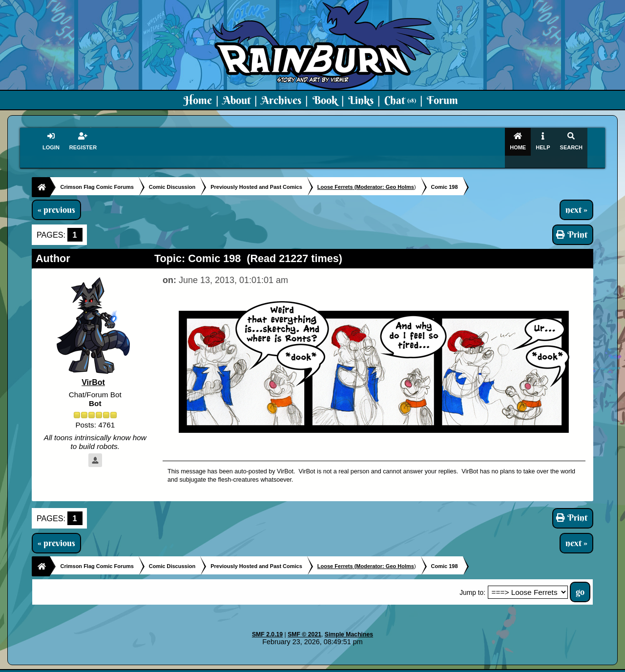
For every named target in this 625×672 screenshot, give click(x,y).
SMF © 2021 (304, 624)
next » (576, 199)
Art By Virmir (460, 665)
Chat (400, 100)
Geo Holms (400, 176)
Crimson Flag (342, 665)
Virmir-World (390, 665)
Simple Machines (349, 624)
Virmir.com (297, 665)
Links (361, 100)
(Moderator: (352, 176)
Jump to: (472, 582)
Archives (281, 100)
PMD (424, 665)
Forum (442, 100)
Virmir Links (507, 665)
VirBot (93, 372)
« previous (56, 199)
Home (198, 100)
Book (325, 100)
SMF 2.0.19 (267, 624)
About (237, 100)
